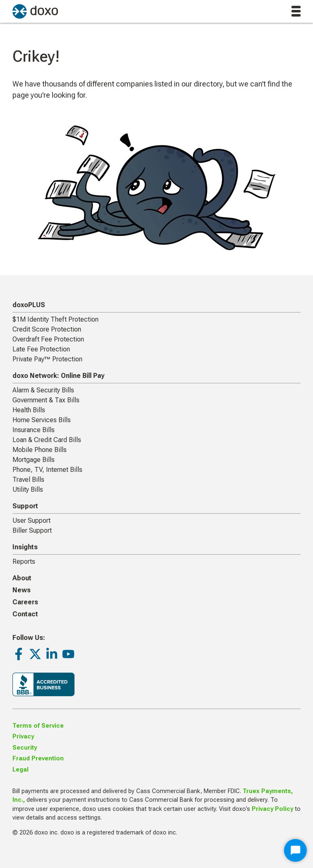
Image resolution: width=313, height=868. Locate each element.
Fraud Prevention (38, 759)
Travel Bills (28, 480)
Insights (25, 547)
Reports (24, 561)
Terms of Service (38, 726)
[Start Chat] (295, 850)
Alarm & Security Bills (43, 390)
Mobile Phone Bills (40, 450)
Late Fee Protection (41, 349)
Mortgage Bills (34, 460)
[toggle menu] (296, 11)
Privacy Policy (272, 809)
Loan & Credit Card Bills (47, 440)
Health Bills (29, 410)
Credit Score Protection (47, 329)
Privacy (23, 737)
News (22, 590)
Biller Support (32, 530)
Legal (20, 770)
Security (25, 748)
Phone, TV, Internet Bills (47, 470)
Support (25, 506)
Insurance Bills (34, 430)
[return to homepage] (35, 11)
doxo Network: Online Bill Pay (58, 376)
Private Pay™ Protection (47, 359)
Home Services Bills (42, 420)
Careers (25, 602)
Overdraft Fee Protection (48, 339)
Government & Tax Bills (46, 400)
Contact (25, 614)
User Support (31, 521)
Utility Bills (28, 489)
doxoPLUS (29, 305)
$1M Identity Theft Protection (55, 319)
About (22, 578)
